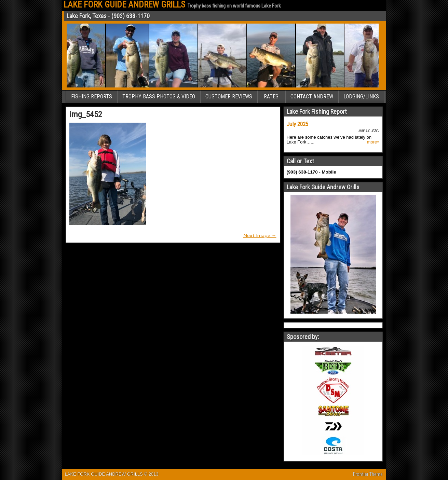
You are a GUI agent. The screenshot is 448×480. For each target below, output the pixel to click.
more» (373, 142)
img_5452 (86, 114)
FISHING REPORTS (92, 97)
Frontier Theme (368, 474)
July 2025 (297, 124)
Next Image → (260, 235)
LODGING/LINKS (361, 97)
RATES (271, 97)
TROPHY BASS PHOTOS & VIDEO (159, 97)
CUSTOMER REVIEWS (229, 97)
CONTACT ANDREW (312, 97)
